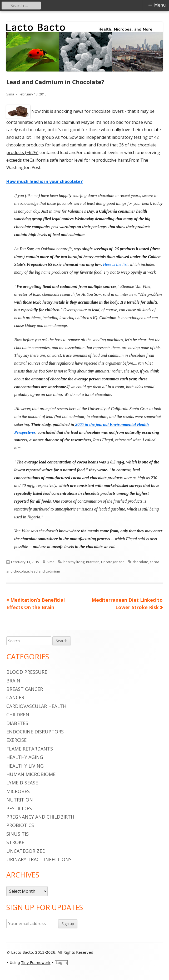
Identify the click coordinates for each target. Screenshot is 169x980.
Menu (160, 5)
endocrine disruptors (35, 732)
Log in (61, 963)
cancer (15, 697)
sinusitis (18, 834)
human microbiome (31, 774)
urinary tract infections (39, 859)
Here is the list (115, 264)
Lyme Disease (22, 783)
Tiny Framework (36, 963)
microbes (18, 791)
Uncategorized (113, 562)
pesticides (19, 808)
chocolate (140, 562)
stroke (15, 842)
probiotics (20, 825)
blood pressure (27, 672)
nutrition (93, 562)
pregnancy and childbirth (40, 817)
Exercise (16, 740)
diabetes (17, 723)
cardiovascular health (36, 706)
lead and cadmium (45, 571)
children (18, 714)
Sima (10, 94)
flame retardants (30, 749)
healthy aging (25, 757)
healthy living (74, 562)
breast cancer (25, 689)
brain (13, 681)
